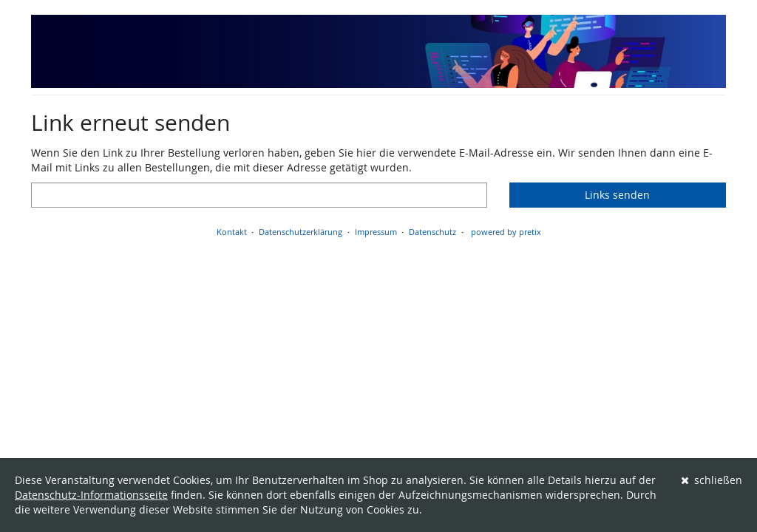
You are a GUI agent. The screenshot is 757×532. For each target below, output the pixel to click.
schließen (712, 480)
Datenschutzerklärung (301, 232)
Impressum (376, 232)
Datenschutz (432, 232)
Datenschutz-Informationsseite (91, 495)
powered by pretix (506, 232)
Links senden (617, 195)
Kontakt (232, 232)
